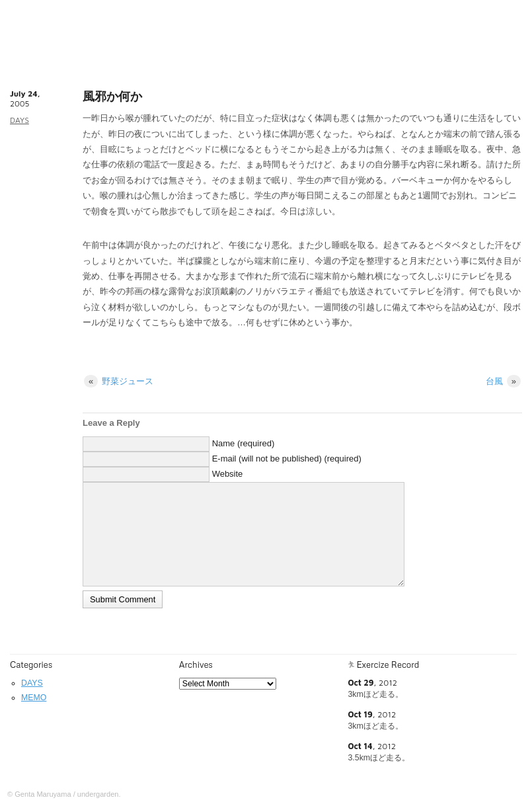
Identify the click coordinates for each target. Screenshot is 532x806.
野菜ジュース (119, 381)
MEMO (34, 698)
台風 (503, 381)
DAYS (19, 120)
